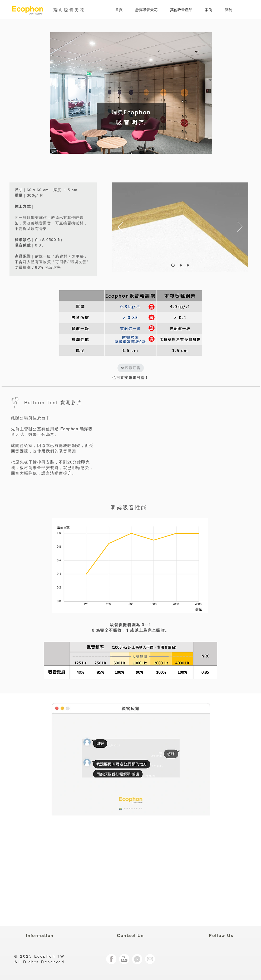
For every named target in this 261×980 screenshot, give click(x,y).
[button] (143, 10)
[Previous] (120, 227)
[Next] (240, 227)
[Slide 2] (188, 265)
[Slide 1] (173, 265)
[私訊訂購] (131, 368)
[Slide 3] (181, 265)
